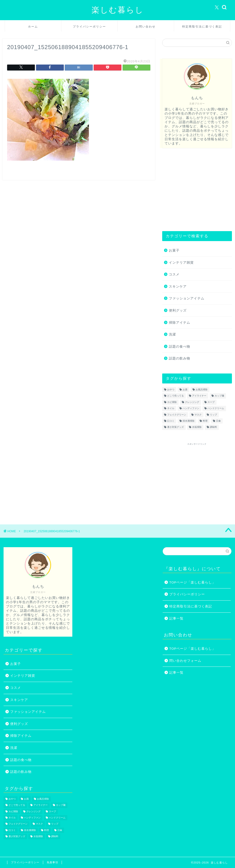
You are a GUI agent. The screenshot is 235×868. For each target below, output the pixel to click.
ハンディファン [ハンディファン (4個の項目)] (191, 408)
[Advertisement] (196, 190)
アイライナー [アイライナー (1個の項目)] (199, 396)
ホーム (33, 26)
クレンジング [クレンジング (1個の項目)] (192, 402)
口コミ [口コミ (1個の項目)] (171, 421)
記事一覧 (176, 618)
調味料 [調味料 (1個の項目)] (213, 427)
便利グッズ (178, 310)
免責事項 (52, 862)
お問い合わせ (146, 26)
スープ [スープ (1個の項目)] (211, 402)
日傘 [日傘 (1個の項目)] (218, 421)
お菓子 (174, 250)
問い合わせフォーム (185, 661)
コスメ (174, 274)
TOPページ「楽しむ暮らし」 (193, 582)
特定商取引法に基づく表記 (202, 26)
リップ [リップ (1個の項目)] (213, 415)
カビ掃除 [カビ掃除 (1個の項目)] (172, 402)
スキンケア (178, 287)
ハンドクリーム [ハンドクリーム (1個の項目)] (216, 408)
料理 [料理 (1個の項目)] (205, 421)
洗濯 (172, 334)
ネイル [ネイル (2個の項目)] (171, 408)
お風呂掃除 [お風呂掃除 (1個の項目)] (202, 390)
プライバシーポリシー (89, 26)
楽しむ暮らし (118, 10)
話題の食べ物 (180, 347)
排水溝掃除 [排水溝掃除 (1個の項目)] (189, 421)
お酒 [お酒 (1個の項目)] (185, 390)
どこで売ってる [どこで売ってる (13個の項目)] (175, 396)
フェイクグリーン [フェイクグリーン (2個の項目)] (177, 415)
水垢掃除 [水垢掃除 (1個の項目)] (197, 427)
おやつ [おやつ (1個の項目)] (171, 390)
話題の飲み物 (180, 358)
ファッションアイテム (187, 298)
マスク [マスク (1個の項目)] (198, 415)
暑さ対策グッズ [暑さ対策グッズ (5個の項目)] (175, 427)
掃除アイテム (180, 323)
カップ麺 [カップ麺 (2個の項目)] (219, 396)
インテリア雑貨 (181, 263)
